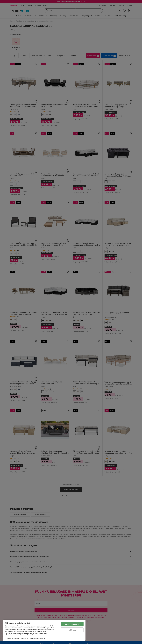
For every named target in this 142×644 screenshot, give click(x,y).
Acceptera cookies (72, 624)
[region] (44, 630)
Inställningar (72, 630)
